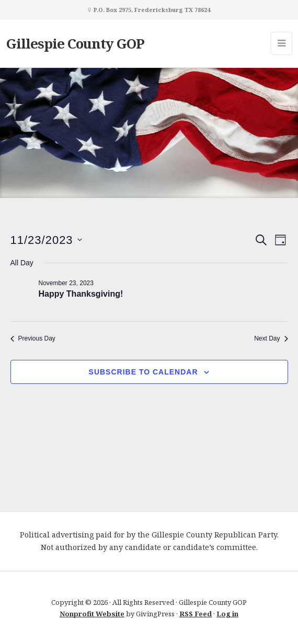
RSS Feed (196, 614)
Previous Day (33, 338)
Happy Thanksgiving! (81, 294)
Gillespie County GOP (75, 43)
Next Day (271, 338)
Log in (227, 614)
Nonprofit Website (92, 614)
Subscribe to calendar (144, 372)
